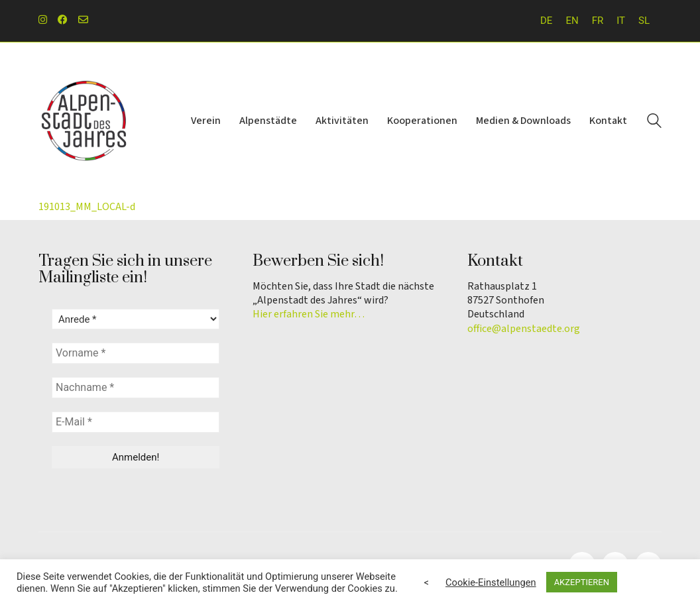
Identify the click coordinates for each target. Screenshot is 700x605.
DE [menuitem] (546, 21)
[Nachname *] (136, 388)
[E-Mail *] (136, 422)
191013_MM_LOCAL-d (87, 207)
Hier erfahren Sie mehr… (309, 314)
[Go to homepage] (85, 121)
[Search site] (654, 123)
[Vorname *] (136, 353)
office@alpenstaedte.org (524, 329)
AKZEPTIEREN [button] (582, 582)
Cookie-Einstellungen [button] (491, 582)
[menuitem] (546, 21)
